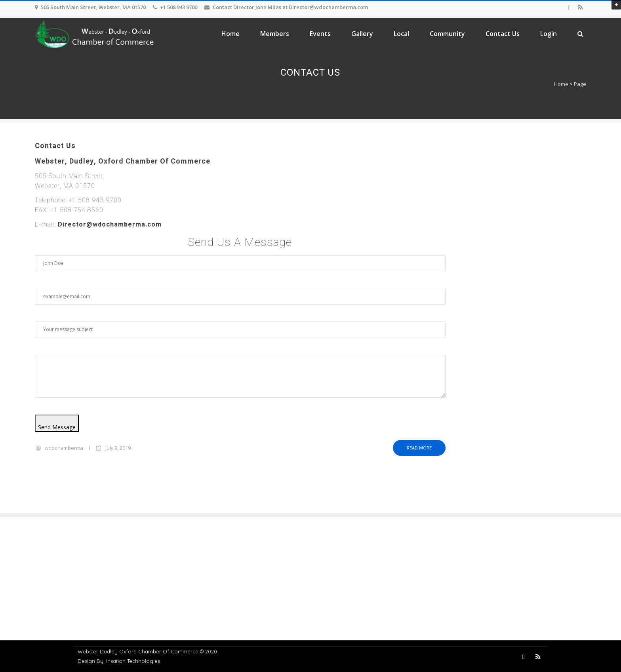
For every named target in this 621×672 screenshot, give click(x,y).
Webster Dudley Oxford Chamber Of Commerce (138, 651)
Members (275, 34)
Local (401, 34)
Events (320, 34)
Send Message (57, 427)
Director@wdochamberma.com (110, 225)
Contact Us (503, 34)
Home (230, 34)
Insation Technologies (133, 661)
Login (549, 34)
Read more (419, 448)
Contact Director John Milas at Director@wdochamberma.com (290, 7)
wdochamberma (64, 448)
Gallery (362, 34)
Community (447, 34)
